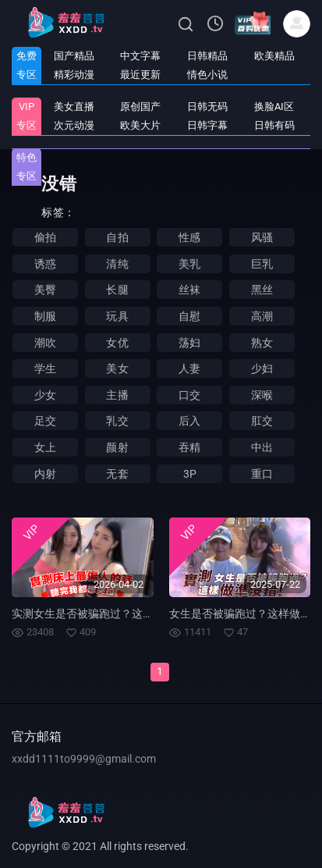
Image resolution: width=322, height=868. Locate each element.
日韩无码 (207, 107)
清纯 (117, 264)
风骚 (262, 237)
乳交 (117, 421)
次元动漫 (74, 125)
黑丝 (262, 290)
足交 (45, 421)
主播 (117, 395)
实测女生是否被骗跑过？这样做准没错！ (110, 614)
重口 (262, 474)
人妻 (189, 368)
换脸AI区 (274, 107)
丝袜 (189, 290)
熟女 (262, 343)
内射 (45, 474)
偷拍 (45, 237)
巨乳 (262, 264)
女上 (45, 447)
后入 (189, 421)
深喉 (262, 395)
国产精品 (74, 56)
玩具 (117, 316)
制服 (45, 316)
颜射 (117, 447)
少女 (45, 395)
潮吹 (45, 343)
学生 (45, 368)
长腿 (117, 290)
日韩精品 (207, 56)
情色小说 (207, 75)
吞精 (189, 447)
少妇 (262, 368)
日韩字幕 (207, 125)
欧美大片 (140, 125)
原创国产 (140, 107)
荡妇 (189, 343)
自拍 (117, 237)
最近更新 (140, 75)
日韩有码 (274, 125)
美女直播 (74, 107)
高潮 (262, 316)
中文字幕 (140, 56)
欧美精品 (274, 56)
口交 (189, 395)
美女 (117, 368)
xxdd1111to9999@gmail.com (84, 759)
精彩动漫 (74, 75)
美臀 (45, 290)
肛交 (262, 421)
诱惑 (45, 264)
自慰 (189, 316)
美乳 (189, 264)
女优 (117, 343)
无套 (117, 474)
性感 (189, 237)
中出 (262, 447)
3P (190, 474)
